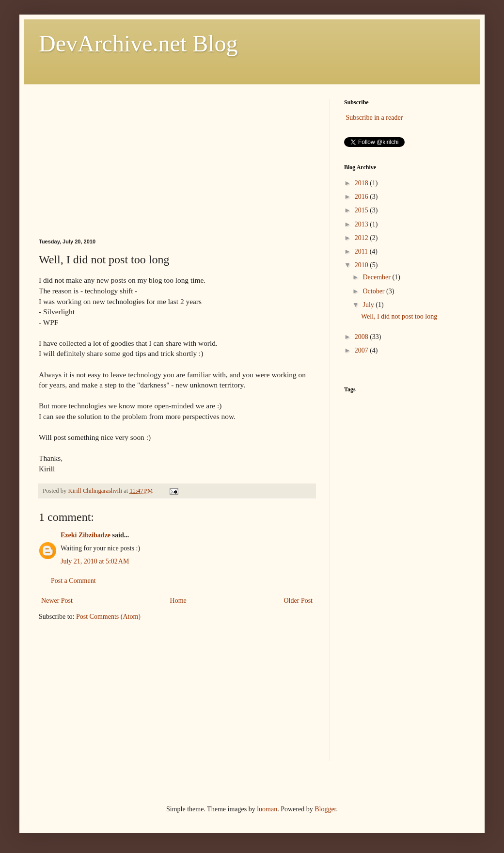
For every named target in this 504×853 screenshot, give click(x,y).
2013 (362, 224)
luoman (267, 809)
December (377, 277)
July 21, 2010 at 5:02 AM (95, 561)
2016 (362, 197)
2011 (362, 251)
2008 (362, 337)
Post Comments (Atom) (108, 617)
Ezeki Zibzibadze (86, 535)
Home (178, 601)
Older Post (299, 601)
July (369, 305)
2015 (362, 210)
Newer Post (57, 601)
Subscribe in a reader (375, 118)
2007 (362, 350)
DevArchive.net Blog (138, 43)
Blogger (325, 809)
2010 (362, 265)
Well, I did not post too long (399, 316)
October (374, 291)
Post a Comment (73, 581)
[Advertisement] (177, 160)
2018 (362, 183)
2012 (362, 238)
